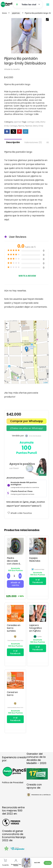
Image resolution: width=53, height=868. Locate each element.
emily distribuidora (35, 436)
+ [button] (7, 324)
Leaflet (46, 383)
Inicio (5, 13)
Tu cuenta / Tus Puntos (16, 865)
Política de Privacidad (13, 782)
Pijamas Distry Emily (34, 126)
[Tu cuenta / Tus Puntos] (16, 861)
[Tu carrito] (5, 860)
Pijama (21, 126)
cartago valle (33, 122)
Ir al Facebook (38, 581)
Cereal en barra (12, 694)
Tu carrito (5, 865)
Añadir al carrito (15, 584)
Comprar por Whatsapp (27, 421)
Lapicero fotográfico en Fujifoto (36, 628)
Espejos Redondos (35, 559)
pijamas (16, 13)
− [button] (7, 327)
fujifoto (39, 637)
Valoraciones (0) (33, 142)
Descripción (13, 142)
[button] (48, 4)
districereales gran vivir (15, 641)
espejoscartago (39, 569)
